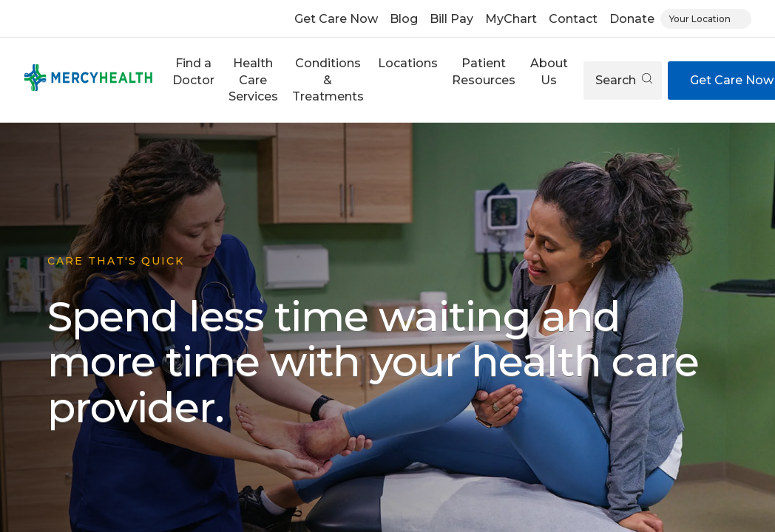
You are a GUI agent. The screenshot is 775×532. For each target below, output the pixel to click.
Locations (408, 63)
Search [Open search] (624, 80)
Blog (404, 19)
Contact (573, 19)
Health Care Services (253, 80)
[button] (193, 80)
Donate (632, 19)
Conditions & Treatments (328, 80)
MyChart (511, 19)
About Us (549, 71)
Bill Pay (451, 19)
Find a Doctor (193, 71)
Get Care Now (336, 19)
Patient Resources (484, 71)
